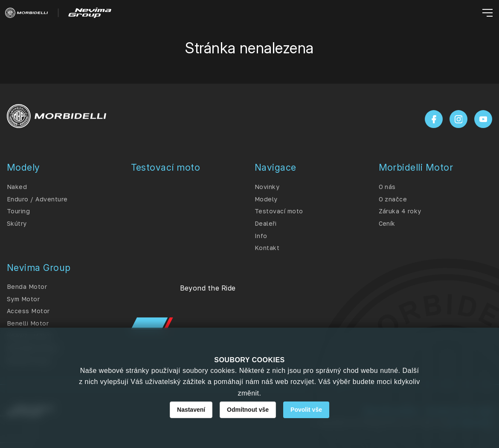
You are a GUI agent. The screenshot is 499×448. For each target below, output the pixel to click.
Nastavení (191, 410)
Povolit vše (306, 410)
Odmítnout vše (248, 410)
